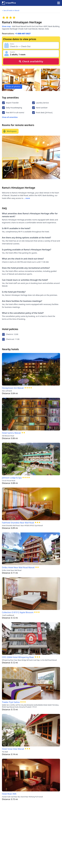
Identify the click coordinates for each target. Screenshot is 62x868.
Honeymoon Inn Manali (13, 388)
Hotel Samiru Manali (11, 433)
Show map (6, 26)
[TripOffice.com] (9, 3)
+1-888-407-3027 (23, 34)
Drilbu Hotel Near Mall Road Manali (18, 567)
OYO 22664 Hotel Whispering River (18, 657)
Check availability (31, 61)
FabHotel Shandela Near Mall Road (18, 523)
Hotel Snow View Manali (13, 749)
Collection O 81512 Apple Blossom (18, 612)
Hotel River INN (9, 794)
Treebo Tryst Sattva (11, 702)
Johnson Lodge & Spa (12, 478)
